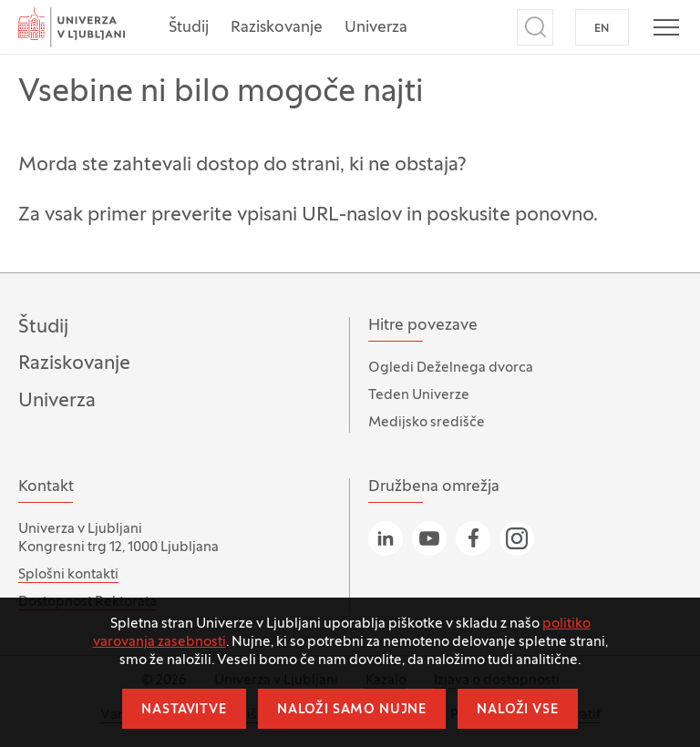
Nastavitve (184, 710)
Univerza (376, 28)
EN (602, 29)
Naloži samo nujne (352, 710)
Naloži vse (517, 710)
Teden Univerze (419, 395)
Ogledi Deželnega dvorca (451, 368)
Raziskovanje (277, 28)
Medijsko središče (427, 423)
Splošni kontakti (68, 575)
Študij (189, 28)
